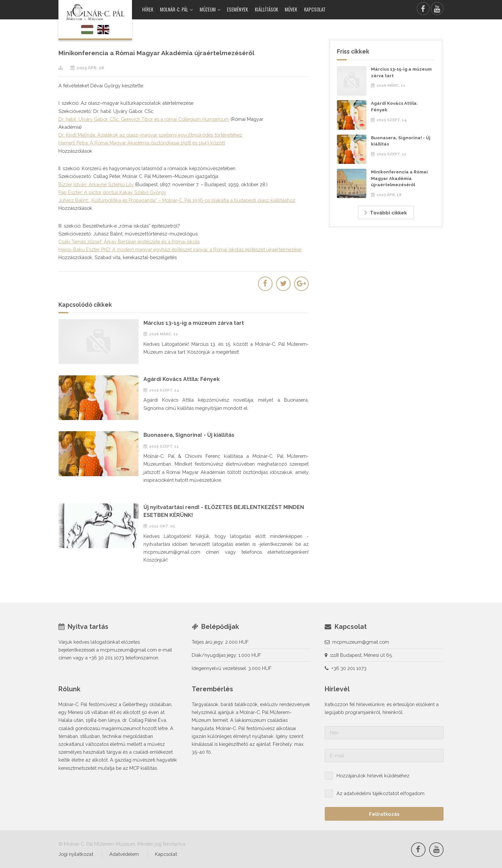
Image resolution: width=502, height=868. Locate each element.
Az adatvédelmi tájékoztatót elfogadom (381, 793)
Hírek (148, 9)
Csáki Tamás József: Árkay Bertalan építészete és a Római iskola (129, 242)
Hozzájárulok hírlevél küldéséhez (373, 776)
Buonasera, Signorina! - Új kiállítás (189, 435)
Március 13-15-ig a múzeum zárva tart (194, 323)
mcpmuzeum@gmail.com (361, 642)
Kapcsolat (315, 9)
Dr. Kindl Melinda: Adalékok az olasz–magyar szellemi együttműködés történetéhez (150, 135)
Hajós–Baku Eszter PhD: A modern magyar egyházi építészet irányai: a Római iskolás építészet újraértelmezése (180, 249)
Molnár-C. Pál (174, 9)
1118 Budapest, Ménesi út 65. (361, 655)
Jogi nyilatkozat (76, 854)
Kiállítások (266, 9)
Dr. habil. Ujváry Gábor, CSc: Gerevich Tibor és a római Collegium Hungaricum (144, 119)
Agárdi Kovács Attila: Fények (182, 379)
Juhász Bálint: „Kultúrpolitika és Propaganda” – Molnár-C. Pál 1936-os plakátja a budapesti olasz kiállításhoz (177, 200)
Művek (291, 9)
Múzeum (208, 9)
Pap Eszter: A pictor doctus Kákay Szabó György (112, 192)
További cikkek (388, 213)
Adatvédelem (124, 854)
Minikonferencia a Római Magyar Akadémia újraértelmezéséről (399, 178)
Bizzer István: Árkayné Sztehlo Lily (97, 184)
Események (237, 9)
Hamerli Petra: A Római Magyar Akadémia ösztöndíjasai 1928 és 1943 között (142, 143)
